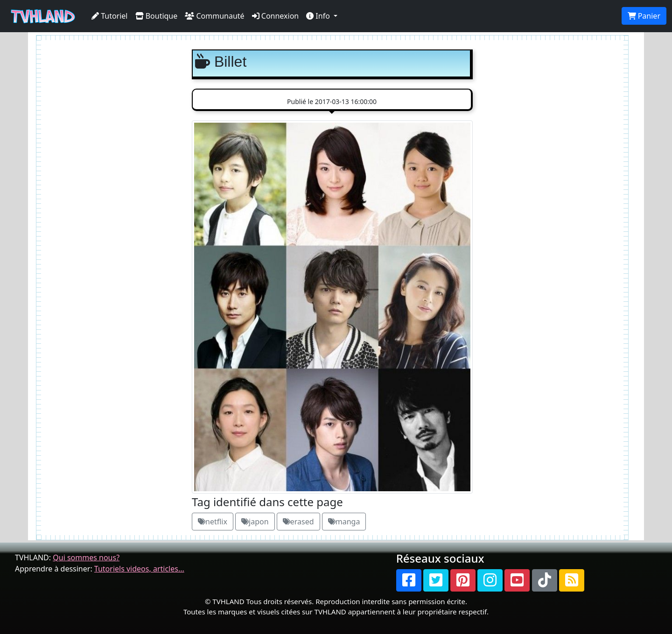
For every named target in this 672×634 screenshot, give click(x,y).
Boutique (157, 16)
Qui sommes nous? (86, 557)
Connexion (276, 16)
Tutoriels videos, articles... (139, 569)
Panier (644, 16)
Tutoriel (110, 16)
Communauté (214, 16)
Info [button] (319, 16)
